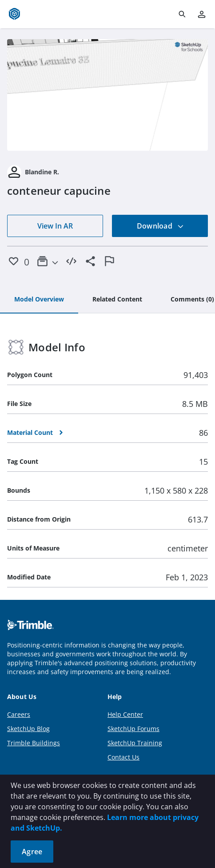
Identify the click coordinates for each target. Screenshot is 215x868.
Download (160, 226)
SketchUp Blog (28, 729)
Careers (19, 714)
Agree (32, 852)
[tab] (39, 300)
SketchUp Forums (133, 729)
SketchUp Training (135, 743)
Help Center (125, 714)
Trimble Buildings (34, 743)
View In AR (55, 226)
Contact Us (123, 757)
